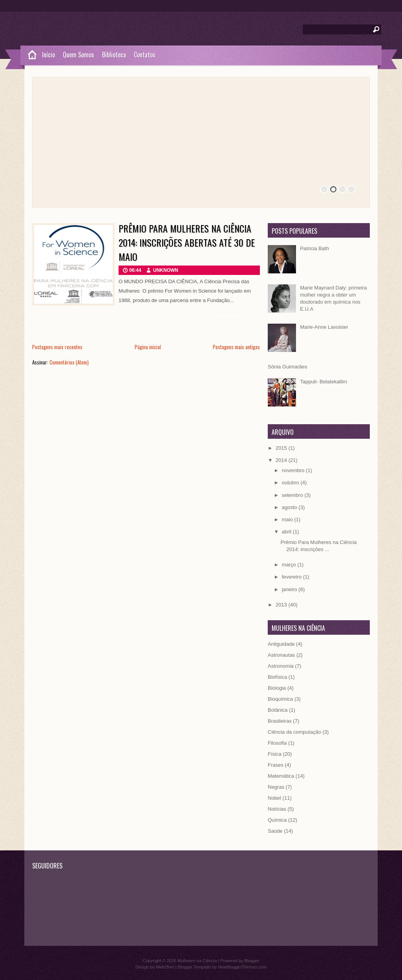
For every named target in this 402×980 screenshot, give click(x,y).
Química (277, 820)
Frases (276, 765)
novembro (294, 470)
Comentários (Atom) (69, 362)
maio (288, 519)
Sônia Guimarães (287, 367)
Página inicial (148, 347)
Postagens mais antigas (236, 347)
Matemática (281, 776)
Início (48, 55)
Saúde (275, 831)
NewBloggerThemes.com (242, 967)
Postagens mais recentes (57, 347)
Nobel (274, 798)
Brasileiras (280, 721)
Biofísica (277, 677)
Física (275, 754)
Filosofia (277, 743)
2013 (282, 605)
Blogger (252, 961)
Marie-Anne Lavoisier (324, 327)
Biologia (277, 688)
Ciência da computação (294, 732)
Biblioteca (114, 55)
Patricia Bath (314, 248)
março (290, 565)
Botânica (278, 710)
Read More (230, 316)
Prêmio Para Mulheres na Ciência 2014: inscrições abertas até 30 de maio (187, 242)
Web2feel (165, 967)
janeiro (290, 589)
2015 (282, 448)
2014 (282, 460)
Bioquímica (280, 699)
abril (287, 532)
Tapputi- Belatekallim (323, 382)
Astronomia (281, 666)
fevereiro (292, 577)
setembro (293, 495)
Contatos (145, 55)
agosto (290, 507)
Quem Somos (79, 55)
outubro (291, 483)
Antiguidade (281, 644)
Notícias (277, 809)
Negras (276, 787)
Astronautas (281, 655)
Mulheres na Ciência (197, 961)
